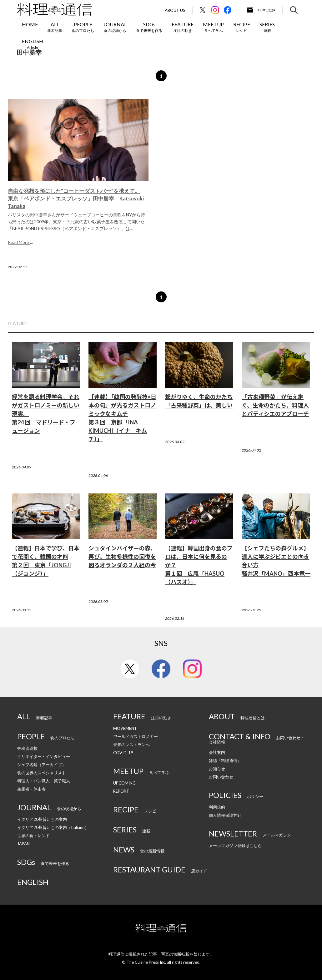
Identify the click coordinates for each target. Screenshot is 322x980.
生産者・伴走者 (31, 789)
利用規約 (217, 807)
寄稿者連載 (27, 748)
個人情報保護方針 (225, 815)
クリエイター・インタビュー (44, 756)
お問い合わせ (221, 777)
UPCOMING (124, 783)
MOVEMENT (125, 728)
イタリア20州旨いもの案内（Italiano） (53, 827)
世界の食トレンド (33, 836)
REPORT (121, 791)
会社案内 (217, 752)
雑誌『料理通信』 (225, 760)
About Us (175, 10)
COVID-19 (123, 753)
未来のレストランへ (131, 745)
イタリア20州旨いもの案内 (42, 819)
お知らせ (217, 769)
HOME (30, 24)
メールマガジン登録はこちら (235, 846)
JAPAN (23, 844)
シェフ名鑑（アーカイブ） (42, 765)
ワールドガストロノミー (136, 736)
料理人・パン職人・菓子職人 (44, 781)
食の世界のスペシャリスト (42, 773)
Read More (19, 242)
